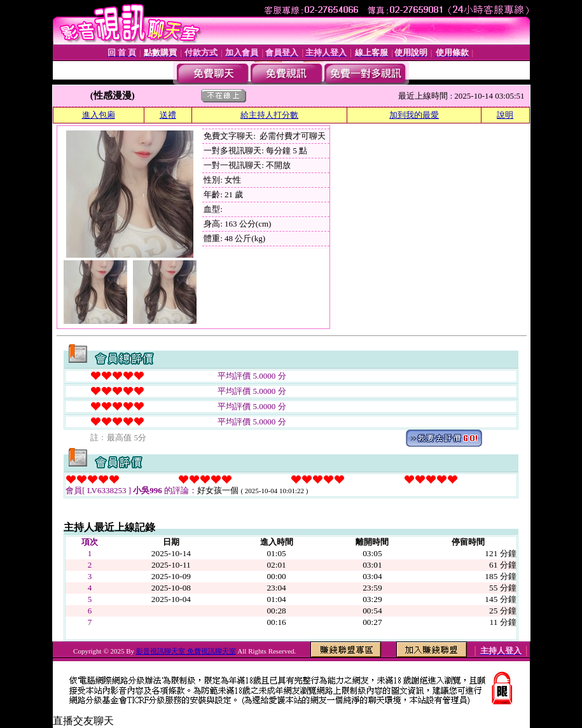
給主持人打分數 (269, 115)
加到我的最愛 (414, 115)
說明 (505, 115)
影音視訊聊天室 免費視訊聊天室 (186, 651)
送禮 (168, 115)
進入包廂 (99, 115)
